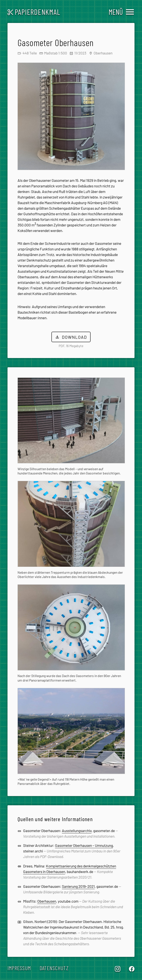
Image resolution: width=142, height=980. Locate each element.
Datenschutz (54, 968)
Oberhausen (47, 901)
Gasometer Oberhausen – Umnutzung (84, 846)
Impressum (19, 968)
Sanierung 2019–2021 (78, 887)
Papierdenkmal (34, 12)
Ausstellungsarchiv (77, 831)
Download (71, 337)
